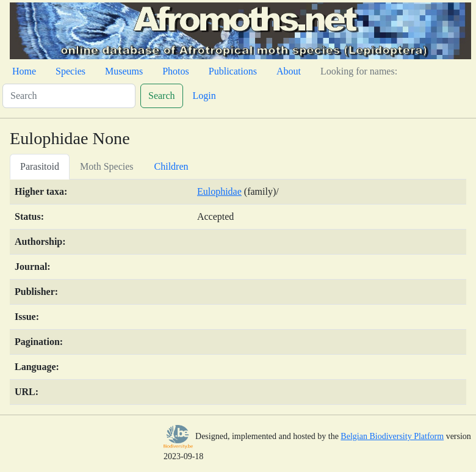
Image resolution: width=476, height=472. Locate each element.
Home (24, 71)
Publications (233, 71)
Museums (124, 71)
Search (162, 96)
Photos (176, 71)
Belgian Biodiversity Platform (392, 436)
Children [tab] (171, 166)
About (289, 71)
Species (70, 71)
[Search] (69, 96)
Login (204, 96)
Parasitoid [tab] (40, 166)
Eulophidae (219, 191)
